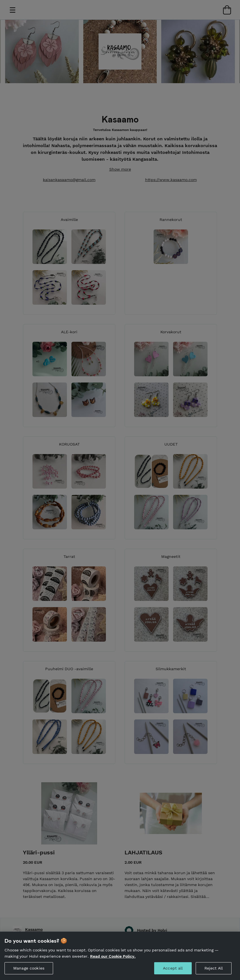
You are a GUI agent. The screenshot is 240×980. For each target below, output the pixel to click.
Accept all (173, 968)
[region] (120, 956)
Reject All (214, 968)
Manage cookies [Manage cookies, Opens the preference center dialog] (29, 968)
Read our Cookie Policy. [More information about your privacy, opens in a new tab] (113, 956)
